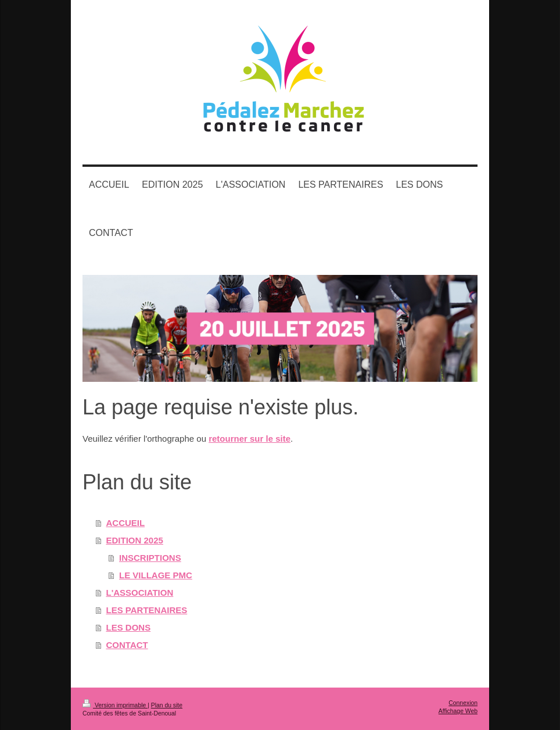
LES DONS (129, 627)
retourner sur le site (250, 439)
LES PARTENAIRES (147, 610)
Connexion (463, 703)
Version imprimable (115, 705)
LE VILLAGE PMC (156, 575)
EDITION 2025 (135, 540)
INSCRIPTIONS (150, 558)
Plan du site (167, 705)
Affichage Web (458, 711)
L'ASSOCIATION (140, 593)
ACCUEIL (126, 523)
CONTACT (127, 645)
